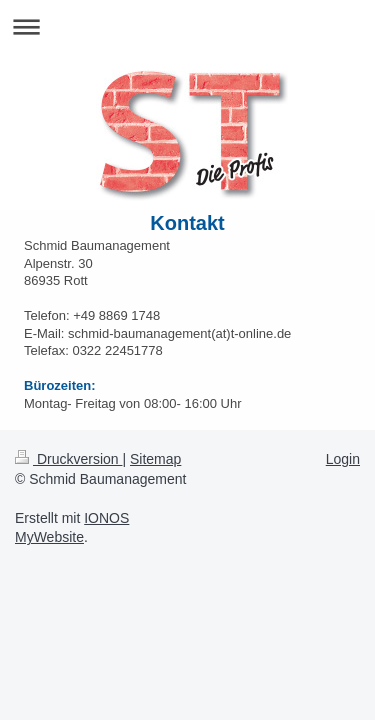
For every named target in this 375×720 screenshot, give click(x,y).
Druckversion (68, 459)
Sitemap (155, 459)
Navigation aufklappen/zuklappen (187, 26)
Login (343, 459)
